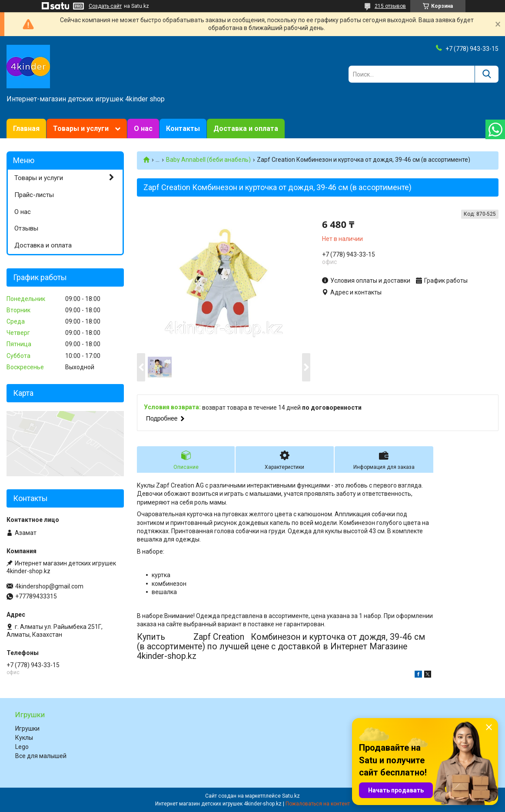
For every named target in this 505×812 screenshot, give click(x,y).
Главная (26, 129)
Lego (22, 747)
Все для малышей (41, 756)
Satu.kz (291, 796)
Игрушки (27, 728)
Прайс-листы (34, 195)
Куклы (24, 738)
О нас (143, 129)
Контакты (183, 129)
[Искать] (487, 74)
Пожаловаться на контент (318, 804)
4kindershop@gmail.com (49, 586)
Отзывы (26, 228)
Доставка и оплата (246, 129)
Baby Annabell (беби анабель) (208, 160)
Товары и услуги (81, 129)
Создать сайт (105, 6)
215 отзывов (390, 6)
